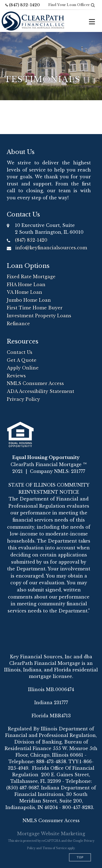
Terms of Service (55, 848)
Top (80, 857)
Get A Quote (22, 360)
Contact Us (20, 352)
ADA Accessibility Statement (41, 391)
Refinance (18, 324)
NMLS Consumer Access (35, 383)
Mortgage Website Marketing (51, 834)
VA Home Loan (24, 292)
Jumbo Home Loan (29, 300)
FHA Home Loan (26, 285)
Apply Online (23, 368)
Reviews (16, 376)
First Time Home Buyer (35, 308)
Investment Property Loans (39, 316)
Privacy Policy (23, 399)
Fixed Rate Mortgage (31, 277)
